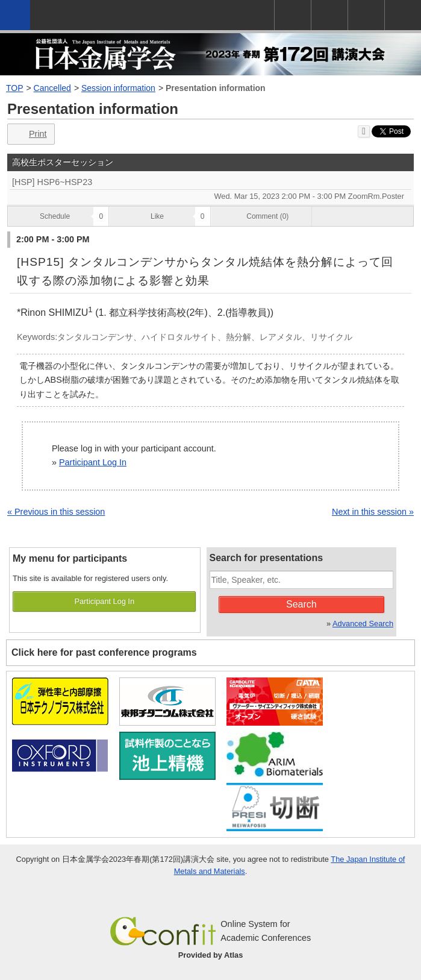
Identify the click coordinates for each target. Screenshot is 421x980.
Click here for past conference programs (104, 652)
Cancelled (52, 88)
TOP (15, 88)
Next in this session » (373, 512)
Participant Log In (93, 462)
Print (30, 134)
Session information (118, 88)
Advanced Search (363, 623)
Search (301, 604)
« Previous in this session (56, 512)
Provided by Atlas (211, 955)
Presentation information (216, 88)
